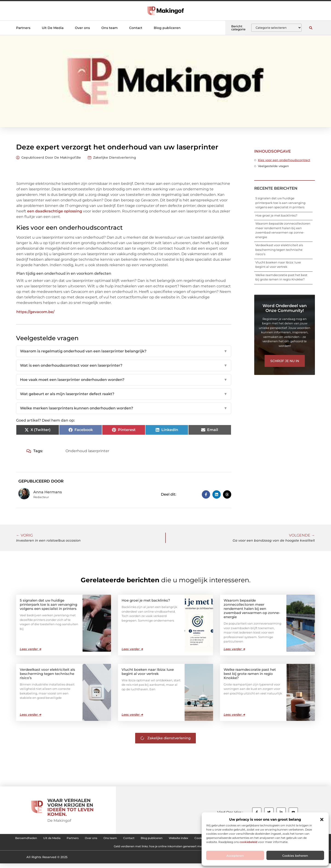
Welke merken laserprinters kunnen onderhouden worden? (124, 408)
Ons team (110, 28)
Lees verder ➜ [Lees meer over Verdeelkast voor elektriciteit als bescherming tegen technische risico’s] (30, 714)
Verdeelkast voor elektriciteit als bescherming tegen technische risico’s (279, 250)
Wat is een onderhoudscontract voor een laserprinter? (124, 365)
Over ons (82, 28)
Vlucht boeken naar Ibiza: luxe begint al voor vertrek (148, 671)
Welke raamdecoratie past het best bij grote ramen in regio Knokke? (250, 673)
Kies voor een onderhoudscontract (284, 160)
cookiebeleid (248, 842)
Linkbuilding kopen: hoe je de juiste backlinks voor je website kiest (97, 850)
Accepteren (235, 856)
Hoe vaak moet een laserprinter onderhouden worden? (124, 380)
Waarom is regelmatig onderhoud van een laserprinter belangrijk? (124, 351)
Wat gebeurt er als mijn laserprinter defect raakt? (124, 394)
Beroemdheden (48, 839)
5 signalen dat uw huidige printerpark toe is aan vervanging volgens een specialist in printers (280, 203)
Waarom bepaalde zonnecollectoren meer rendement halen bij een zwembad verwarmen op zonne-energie (252, 608)
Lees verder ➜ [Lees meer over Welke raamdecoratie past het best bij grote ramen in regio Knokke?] (234, 714)
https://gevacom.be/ (35, 312)
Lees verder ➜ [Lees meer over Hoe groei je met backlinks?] (132, 649)
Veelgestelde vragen (273, 166)
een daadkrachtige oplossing (55, 211)
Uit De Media (53, 28)
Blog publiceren (167, 28)
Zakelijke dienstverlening (115, 157)
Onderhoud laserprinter (87, 451)
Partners (23, 28)
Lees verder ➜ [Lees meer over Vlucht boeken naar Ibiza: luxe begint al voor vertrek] (132, 714)
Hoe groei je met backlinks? (276, 215)
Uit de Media (82, 839)
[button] (322, 819)
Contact (136, 28)
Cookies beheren (295, 856)
